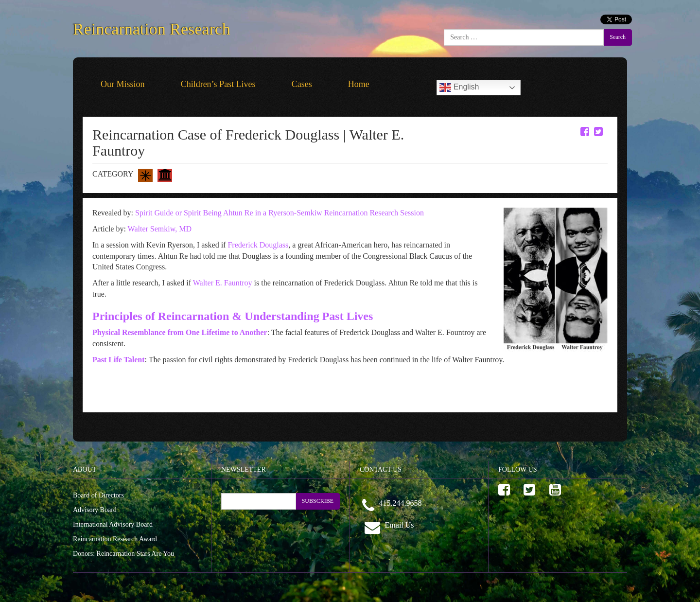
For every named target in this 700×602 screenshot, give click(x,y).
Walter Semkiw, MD (160, 229)
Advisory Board (95, 510)
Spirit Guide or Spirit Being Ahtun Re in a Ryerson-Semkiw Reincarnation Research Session (280, 213)
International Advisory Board (113, 524)
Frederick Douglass (258, 245)
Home (359, 84)
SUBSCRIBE (318, 501)
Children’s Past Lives (218, 84)
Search (618, 37)
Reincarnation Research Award (115, 539)
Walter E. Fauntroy (223, 283)
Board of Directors (98, 495)
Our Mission (123, 84)
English (459, 88)
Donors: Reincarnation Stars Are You (123, 554)
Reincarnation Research (152, 27)
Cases (302, 84)
